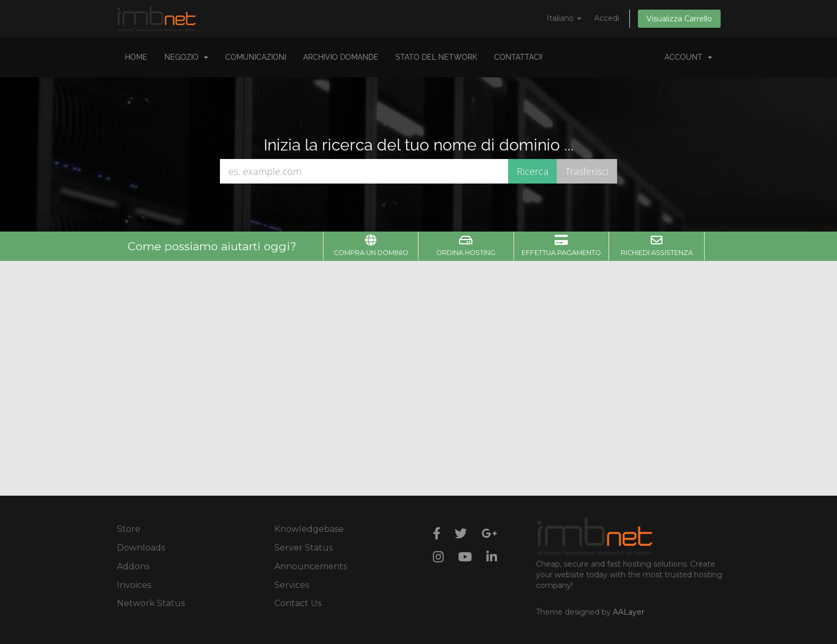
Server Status (303, 548)
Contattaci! (519, 57)
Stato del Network (436, 57)
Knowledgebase (309, 529)
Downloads (141, 548)
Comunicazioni (256, 57)
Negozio (186, 57)
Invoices (134, 585)
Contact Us (298, 603)
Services (292, 585)
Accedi (607, 18)
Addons (133, 566)
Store (129, 529)
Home (136, 57)
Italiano (564, 18)
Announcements (311, 566)
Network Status (151, 603)
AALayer (629, 612)
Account (688, 57)
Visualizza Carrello (679, 19)
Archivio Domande (341, 57)
